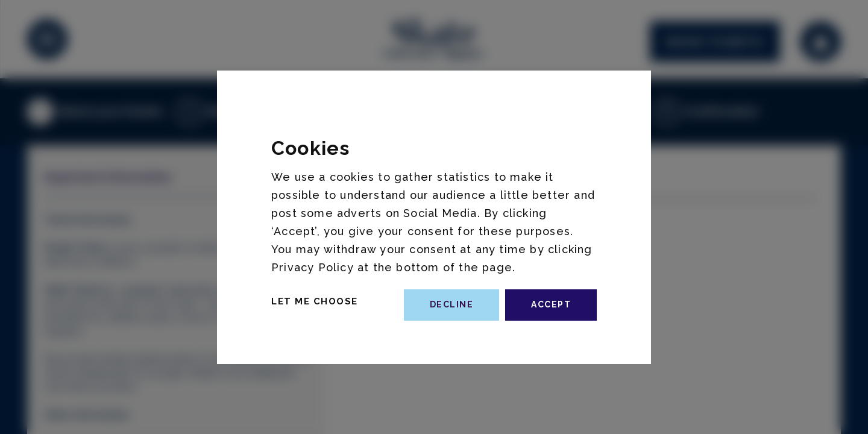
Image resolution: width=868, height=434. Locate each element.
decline (452, 304)
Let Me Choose (315, 301)
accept (551, 304)
